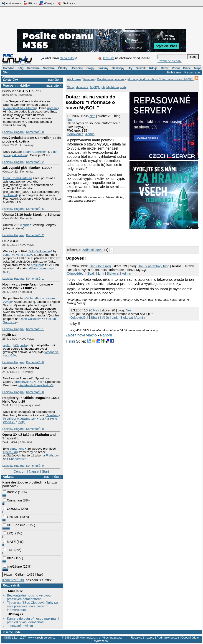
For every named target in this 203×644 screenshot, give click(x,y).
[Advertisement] (119, 237)
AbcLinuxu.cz (11, 3)
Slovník (141, 68)
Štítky (71, 87)
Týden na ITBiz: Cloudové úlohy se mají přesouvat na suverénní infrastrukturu (32, 606)
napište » (55, 80)
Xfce (8, 558)
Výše (105, 318)
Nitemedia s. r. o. (90, 638)
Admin (90, 134)
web (123, 87)
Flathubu (52, 455)
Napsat (34, 471)
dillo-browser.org (41, 268)
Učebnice (77, 68)
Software (49, 68)
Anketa (8, 477)
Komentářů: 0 (35, 132)
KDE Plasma (14, 525)
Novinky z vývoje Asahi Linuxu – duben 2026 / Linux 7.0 (28, 286)
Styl (6, 72)
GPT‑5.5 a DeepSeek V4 (21, 368)
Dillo (32, 251)
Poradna (9, 68)
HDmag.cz (47, 3)
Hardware (33, 68)
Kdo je (153, 68)
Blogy (90, 68)
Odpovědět (75, 134)
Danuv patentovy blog (154, 266)
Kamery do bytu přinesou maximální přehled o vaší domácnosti (33, 620)
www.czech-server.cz (42, 638)
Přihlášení (174, 72)
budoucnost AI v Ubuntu (19, 108)
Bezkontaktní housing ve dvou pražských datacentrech (29, 597)
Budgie (10, 492)
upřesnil (53, 108)
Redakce (137, 638)
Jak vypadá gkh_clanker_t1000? (27, 168)
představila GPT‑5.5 (28, 382)
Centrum (20, 471)
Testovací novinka (20, 626)
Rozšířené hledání (170, 61)
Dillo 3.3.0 (10, 241)
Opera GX (10, 452)
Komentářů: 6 (35, 209)
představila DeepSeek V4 (36, 385)
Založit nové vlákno (81, 335)
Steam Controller (34, 152)
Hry (130, 68)
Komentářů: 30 (13, 580)
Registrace (192, 72)
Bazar (165, 68)
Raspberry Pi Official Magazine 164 (32, 417)
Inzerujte (109, 58)
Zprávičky (10, 80)
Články (63, 68)
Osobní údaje (190, 638)
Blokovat (113, 273)
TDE (8, 550)
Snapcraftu (17, 459)
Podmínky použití (168, 638)
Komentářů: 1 (35, 279)
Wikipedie (43, 251)
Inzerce (150, 638)
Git (6, 272)
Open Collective (30, 319)
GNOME (11, 517)
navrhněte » (53, 477)
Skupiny (103, 68)
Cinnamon (13, 500)
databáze (82, 87)
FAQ (21, 68)
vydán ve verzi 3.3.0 (17, 255)
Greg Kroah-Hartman (18, 178)
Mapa (197, 68)
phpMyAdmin (110, 87)
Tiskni (70, 341)
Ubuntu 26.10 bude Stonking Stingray (31, 215)
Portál (176, 68)
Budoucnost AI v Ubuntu (21, 91)
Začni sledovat (93, 250)
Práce (187, 68)
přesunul (37, 265)
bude (26, 225)
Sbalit (91, 273)
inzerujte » (54, 85)
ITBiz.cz (30, 3)
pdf (42, 419)
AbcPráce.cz (67, 3)
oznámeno (17, 449)
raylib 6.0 (9, 335)
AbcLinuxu (16, 591)
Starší (46, 471)
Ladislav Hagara (13, 132)
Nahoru (106, 335)
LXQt (9, 533)
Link (101, 273)
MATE (9, 542)
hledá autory (68, 58)
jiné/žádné (13, 566)
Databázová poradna (111, 79)
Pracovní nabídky (16, 85)
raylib (7, 345)
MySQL (95, 87)
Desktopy (118, 68)
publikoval (10, 195)
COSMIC (12, 509)
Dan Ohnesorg (100, 266)
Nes (92, 116)
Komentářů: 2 (35, 162)
